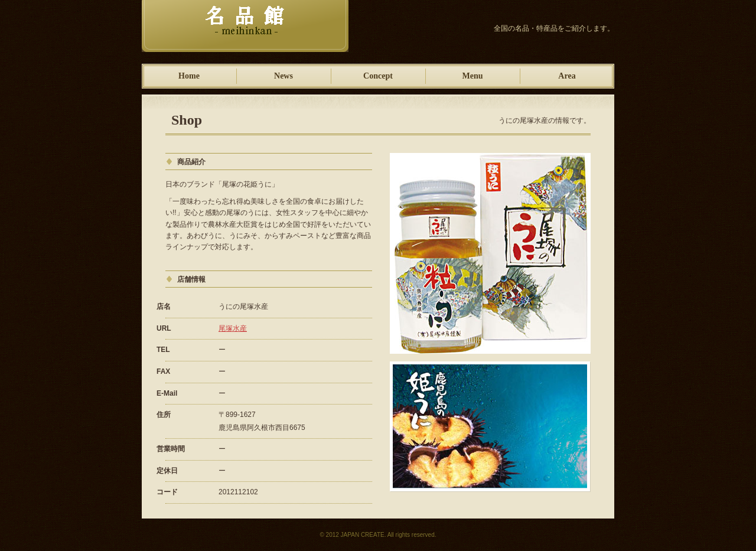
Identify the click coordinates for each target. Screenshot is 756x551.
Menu (473, 76)
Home (189, 76)
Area (567, 76)
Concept (378, 76)
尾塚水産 (233, 328)
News (283, 76)
